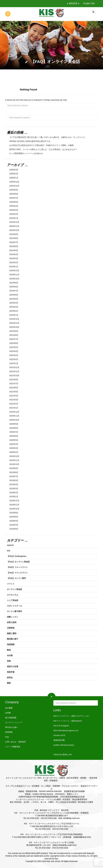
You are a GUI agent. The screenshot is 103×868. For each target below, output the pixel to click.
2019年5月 (14, 480)
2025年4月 (14, 206)
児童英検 (11, 628)
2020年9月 (14, 424)
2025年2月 (14, 214)
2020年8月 (14, 428)
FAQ (7, 737)
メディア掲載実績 (13, 747)
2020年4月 (14, 444)
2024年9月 (14, 234)
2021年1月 (14, 408)
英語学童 (11, 672)
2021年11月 (14, 371)
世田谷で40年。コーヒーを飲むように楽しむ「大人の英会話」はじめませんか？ (43, 149)
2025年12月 (14, 182)
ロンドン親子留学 (14, 611)
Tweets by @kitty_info (62, 754)
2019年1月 (14, 497)
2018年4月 (14, 525)
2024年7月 (14, 242)
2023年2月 (14, 311)
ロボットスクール (14, 606)
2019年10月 (14, 464)
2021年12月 (14, 367)
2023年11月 (14, 275)
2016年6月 (14, 529)
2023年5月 (14, 299)
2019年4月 (14, 484)
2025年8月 (14, 194)
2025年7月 (14, 198)
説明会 (10, 678)
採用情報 (9, 732)
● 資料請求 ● (73, 3)
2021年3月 (14, 400)
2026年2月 (14, 174)
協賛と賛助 (12, 633)
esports (10, 545)
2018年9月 (14, 513)
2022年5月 (14, 347)
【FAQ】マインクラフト (17, 573)
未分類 (10, 655)
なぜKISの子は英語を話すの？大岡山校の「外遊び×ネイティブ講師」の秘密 (41, 145)
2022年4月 (14, 351)
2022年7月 (14, 339)
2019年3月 (14, 488)
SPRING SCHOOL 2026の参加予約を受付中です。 (31, 141)
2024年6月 (14, 246)
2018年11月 (14, 505)
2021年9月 (14, 380)
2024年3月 (14, 258)
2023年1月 (14, 315)
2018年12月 (14, 501)
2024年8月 (14, 238)
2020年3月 (14, 448)
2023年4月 (14, 303)
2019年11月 (14, 460)
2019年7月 (14, 476)
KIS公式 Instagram (61, 726)
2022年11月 (14, 323)
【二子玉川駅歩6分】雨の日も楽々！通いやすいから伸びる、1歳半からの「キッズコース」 (48, 137)
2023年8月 (14, 287)
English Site (89, 3)
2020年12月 (14, 412)
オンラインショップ (14, 722)
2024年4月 (14, 254)
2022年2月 (14, 359)
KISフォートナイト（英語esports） (68, 721)
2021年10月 (14, 375)
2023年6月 (14, 295)
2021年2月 (14, 404)
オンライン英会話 (14, 589)
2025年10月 (14, 186)
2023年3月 (14, 307)
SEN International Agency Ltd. (66, 731)
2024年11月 (14, 226)
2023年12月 (14, 271)
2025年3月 (14, 210)
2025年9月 (14, 190)
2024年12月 (14, 222)
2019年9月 (14, 468)
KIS (9, 551)
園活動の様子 (13, 639)
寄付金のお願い (12, 727)
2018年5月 (14, 521)
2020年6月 (14, 436)
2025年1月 (14, 218)
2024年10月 (14, 230)
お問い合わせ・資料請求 (15, 742)
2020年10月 (14, 420)
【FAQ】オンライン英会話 (18, 562)
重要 (9, 683)
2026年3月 (14, 170)
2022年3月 (14, 355)
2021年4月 (14, 396)
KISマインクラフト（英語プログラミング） (72, 716)
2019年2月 (14, 493)
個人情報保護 (11, 718)
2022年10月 (14, 327)
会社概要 (9, 708)
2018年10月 (14, 509)
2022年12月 (14, 319)
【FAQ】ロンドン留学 (16, 578)
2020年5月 (14, 440)
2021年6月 (14, 388)
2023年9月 (14, 283)
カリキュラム (13, 595)
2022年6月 (14, 343)
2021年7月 (14, 384)
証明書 (8, 713)
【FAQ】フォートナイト (17, 567)
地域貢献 (11, 644)
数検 (9, 650)
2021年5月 (14, 392)
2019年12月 (14, 456)
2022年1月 (14, 363)
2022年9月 (14, 331)
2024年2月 (14, 262)
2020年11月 (14, 416)
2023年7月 (14, 291)
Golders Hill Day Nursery (64, 745)
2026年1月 (14, 178)
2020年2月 (14, 452)
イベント (11, 584)
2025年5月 (14, 202)
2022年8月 (14, 335)
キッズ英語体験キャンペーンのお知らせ (26, 153)
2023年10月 (14, 279)
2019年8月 (14, 472)
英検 (9, 661)
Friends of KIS (59, 735)
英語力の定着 (13, 666)
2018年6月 (14, 517)
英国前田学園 (59, 740)
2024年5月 (14, 250)
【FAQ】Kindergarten (17, 556)
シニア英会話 (13, 600)
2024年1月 (14, 267)
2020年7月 (14, 432)
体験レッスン (13, 617)
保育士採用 (12, 622)
